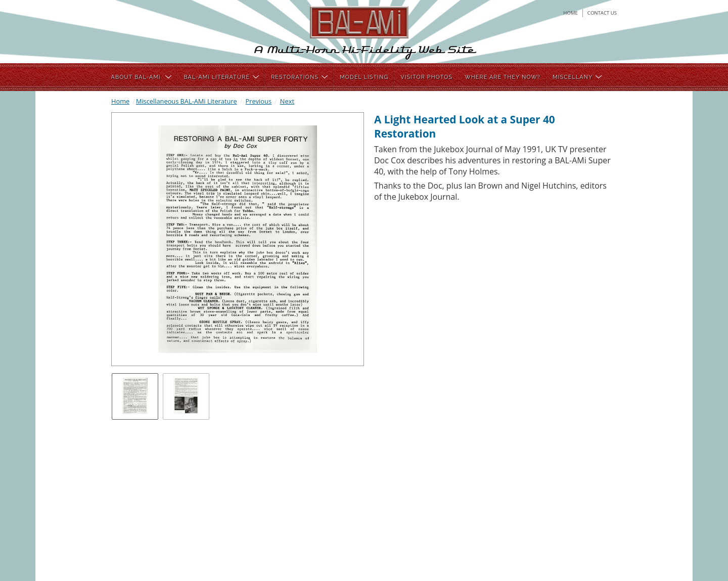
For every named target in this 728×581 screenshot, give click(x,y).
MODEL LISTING (364, 77)
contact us (602, 13)
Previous (259, 101)
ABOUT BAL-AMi (142, 77)
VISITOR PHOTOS (426, 77)
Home (120, 101)
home (571, 13)
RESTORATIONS (299, 77)
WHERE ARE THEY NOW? (503, 77)
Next (287, 101)
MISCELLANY (577, 77)
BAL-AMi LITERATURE (221, 77)
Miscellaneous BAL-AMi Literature (187, 101)
